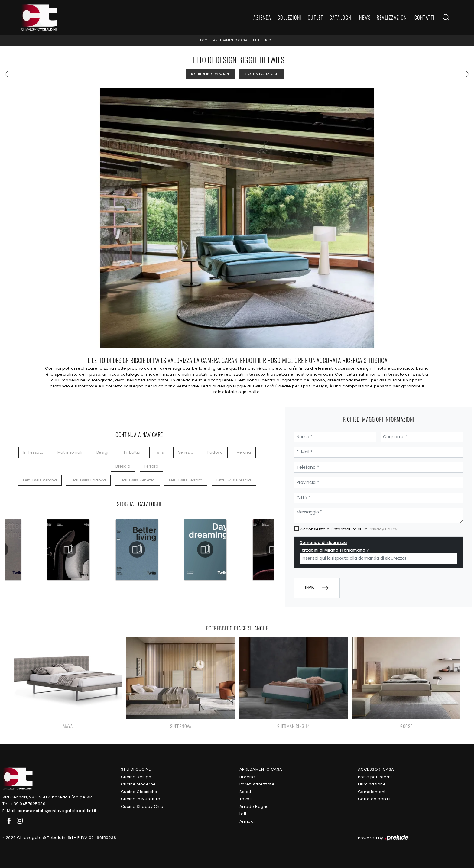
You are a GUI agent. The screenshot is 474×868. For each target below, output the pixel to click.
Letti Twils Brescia (234, 480)
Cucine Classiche (139, 792)
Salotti (246, 792)
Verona (244, 452)
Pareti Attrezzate (257, 784)
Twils (159, 452)
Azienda (262, 18)
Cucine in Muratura (141, 799)
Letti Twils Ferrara (186, 480)
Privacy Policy (383, 529)
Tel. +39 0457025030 (24, 804)
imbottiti (132, 452)
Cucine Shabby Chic (142, 806)
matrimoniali (70, 452)
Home (205, 40)
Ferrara (152, 466)
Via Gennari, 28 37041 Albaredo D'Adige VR (47, 797)
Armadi (247, 821)
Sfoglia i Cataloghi (262, 74)
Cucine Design (136, 777)
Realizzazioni (393, 18)
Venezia (186, 452)
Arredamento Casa (230, 40)
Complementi (372, 792)
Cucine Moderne (138, 784)
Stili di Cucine (136, 769)
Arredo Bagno (254, 806)
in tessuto (33, 452)
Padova (215, 452)
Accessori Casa (376, 769)
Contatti (425, 18)
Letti (255, 40)
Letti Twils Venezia (137, 480)
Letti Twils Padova (88, 480)
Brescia (123, 466)
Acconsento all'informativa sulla (349, 529)
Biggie (269, 40)
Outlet (316, 18)
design (103, 452)
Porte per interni (375, 777)
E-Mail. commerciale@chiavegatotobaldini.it (49, 811)
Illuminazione (372, 784)
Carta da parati (374, 799)
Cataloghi (341, 18)
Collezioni (290, 18)
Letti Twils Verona (40, 480)
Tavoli (246, 799)
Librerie (247, 777)
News (365, 18)
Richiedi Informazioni (211, 74)
